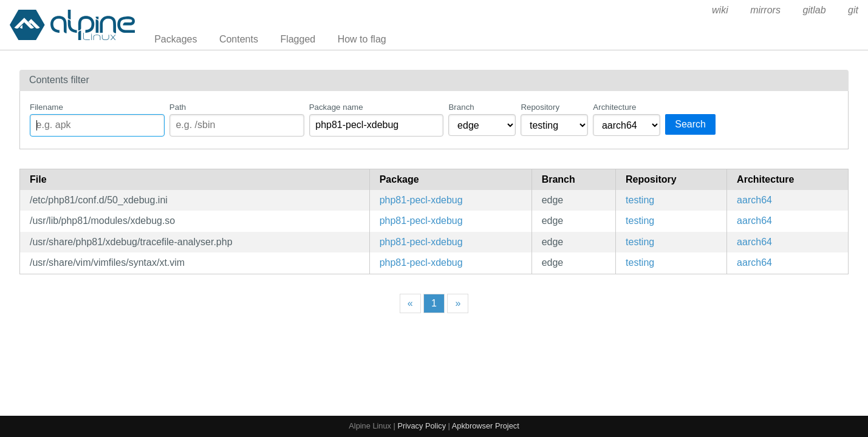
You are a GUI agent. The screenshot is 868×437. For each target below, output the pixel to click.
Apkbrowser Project (486, 426)
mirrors (765, 10)
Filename (46, 107)
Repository (540, 107)
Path (178, 107)
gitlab (814, 10)
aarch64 (754, 200)
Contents (239, 39)
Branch (461, 107)
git (853, 10)
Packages (176, 39)
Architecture (614, 107)
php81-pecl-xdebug (421, 200)
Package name (336, 107)
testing (640, 200)
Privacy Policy (422, 426)
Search (690, 124)
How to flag (362, 39)
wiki (720, 10)
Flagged (298, 39)
